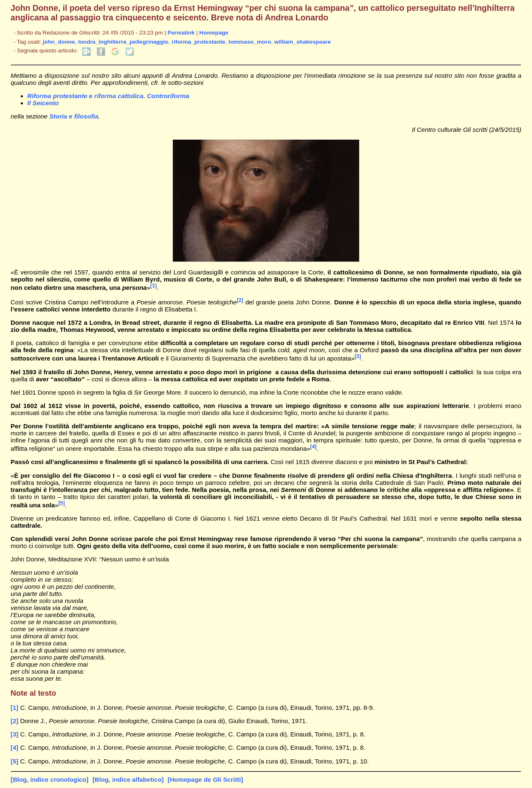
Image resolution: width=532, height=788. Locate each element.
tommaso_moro (250, 42)
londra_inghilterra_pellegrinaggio (123, 42)
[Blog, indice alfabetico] (128, 779)
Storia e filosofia (74, 116)
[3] (358, 356)
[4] (313, 447)
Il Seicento (43, 103)
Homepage (214, 33)
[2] (240, 300)
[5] (61, 503)
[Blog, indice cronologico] (50, 779)
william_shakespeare (303, 42)
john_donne (59, 42)
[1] (154, 286)
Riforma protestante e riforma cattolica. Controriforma (108, 96)
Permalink (181, 33)
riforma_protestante (198, 42)
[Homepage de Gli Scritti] (205, 779)
